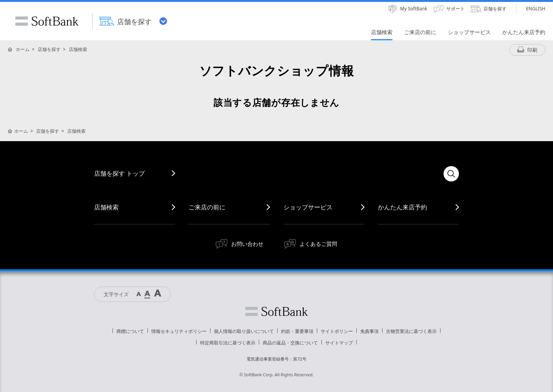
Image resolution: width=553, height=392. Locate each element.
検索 (451, 174)
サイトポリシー (337, 331)
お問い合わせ (247, 244)
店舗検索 (78, 49)
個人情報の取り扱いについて (244, 331)
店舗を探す (49, 49)
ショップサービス (308, 207)
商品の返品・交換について (290, 343)
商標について (130, 331)
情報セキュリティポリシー (179, 331)
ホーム (23, 49)
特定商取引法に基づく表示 (228, 343)
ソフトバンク (276, 311)
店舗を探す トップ (119, 173)
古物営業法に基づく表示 (411, 331)
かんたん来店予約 (402, 207)
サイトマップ (339, 343)
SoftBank (47, 21)
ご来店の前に (207, 207)
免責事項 (369, 331)
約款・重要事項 (297, 331)
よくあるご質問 (318, 244)
